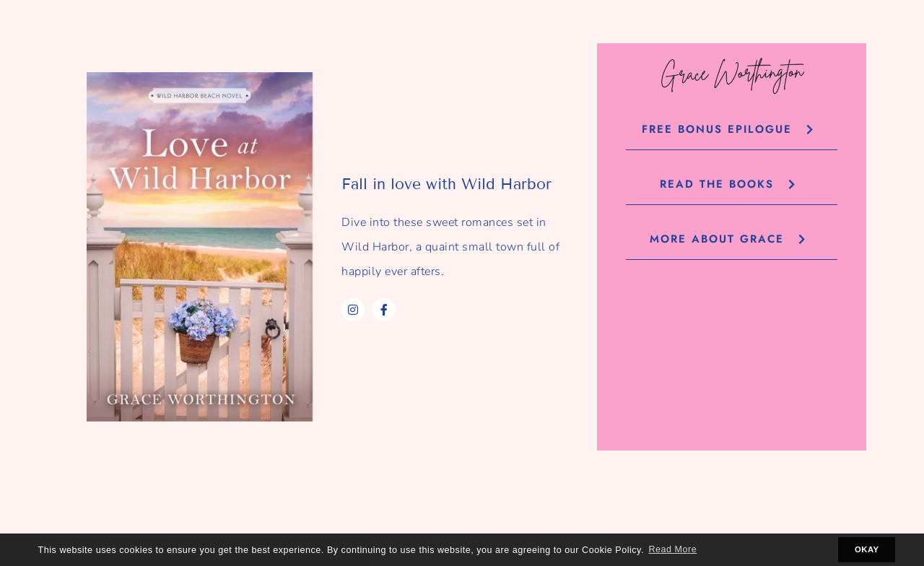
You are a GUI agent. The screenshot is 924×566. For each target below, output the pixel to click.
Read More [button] (672, 549)
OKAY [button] (867, 549)
